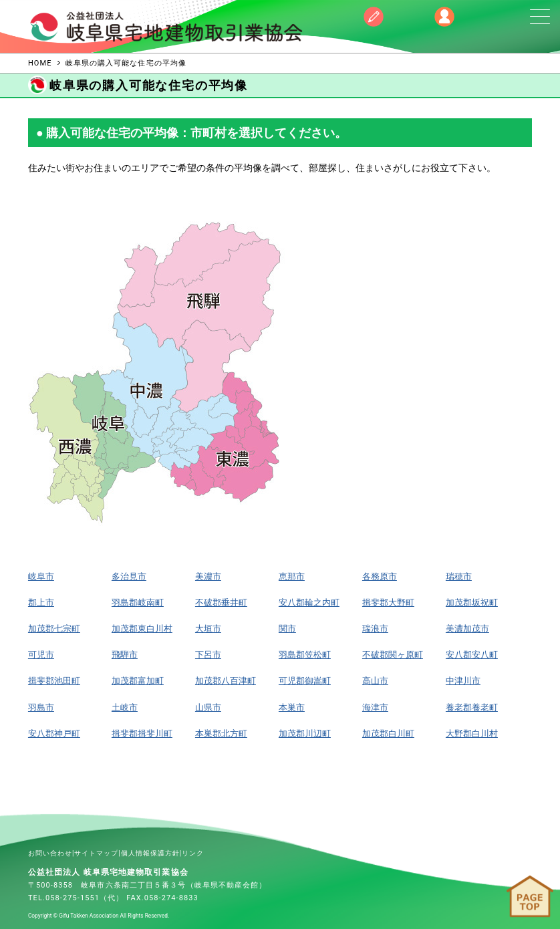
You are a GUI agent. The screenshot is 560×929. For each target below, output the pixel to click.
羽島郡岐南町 (138, 603)
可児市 (41, 655)
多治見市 (129, 576)
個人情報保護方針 (150, 853)
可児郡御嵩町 (305, 681)
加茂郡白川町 (388, 734)
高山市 (375, 681)
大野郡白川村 (472, 734)
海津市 (375, 707)
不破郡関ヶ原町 (393, 655)
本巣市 (292, 707)
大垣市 (208, 629)
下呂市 (208, 655)
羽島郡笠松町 (305, 655)
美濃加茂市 (467, 629)
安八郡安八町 (472, 655)
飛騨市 (125, 655)
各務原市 (380, 576)
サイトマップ (96, 853)
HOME (40, 63)
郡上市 (41, 603)
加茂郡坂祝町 (472, 603)
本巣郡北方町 (221, 734)
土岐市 (125, 707)
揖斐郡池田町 (54, 681)
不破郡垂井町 (221, 603)
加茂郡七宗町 (54, 629)
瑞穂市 (459, 576)
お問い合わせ (50, 853)
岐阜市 (41, 576)
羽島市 (41, 707)
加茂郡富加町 (138, 681)
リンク (193, 853)
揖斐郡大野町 (388, 603)
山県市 (208, 707)
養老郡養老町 (472, 707)
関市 (287, 629)
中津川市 (463, 681)
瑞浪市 (375, 629)
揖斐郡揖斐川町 (142, 734)
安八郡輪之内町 (309, 603)
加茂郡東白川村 (142, 629)
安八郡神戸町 (54, 734)
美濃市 (208, 576)
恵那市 (292, 576)
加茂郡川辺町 (305, 734)
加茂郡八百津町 (226, 681)
